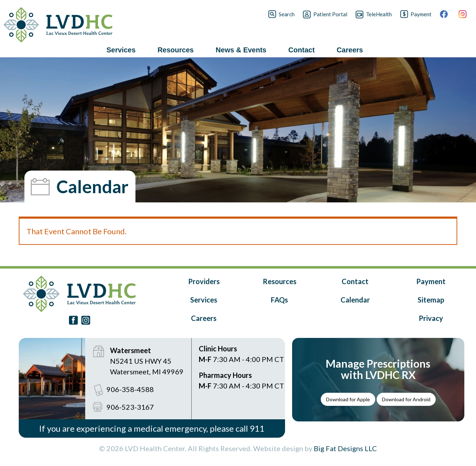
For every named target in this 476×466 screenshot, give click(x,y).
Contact (355, 281)
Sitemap (431, 300)
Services (204, 300)
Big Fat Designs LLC (345, 448)
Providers (204, 281)
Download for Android (406, 399)
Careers (204, 318)
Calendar (355, 300)
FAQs (279, 300)
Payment (431, 281)
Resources (280, 281)
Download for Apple (348, 399)
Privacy (431, 318)
